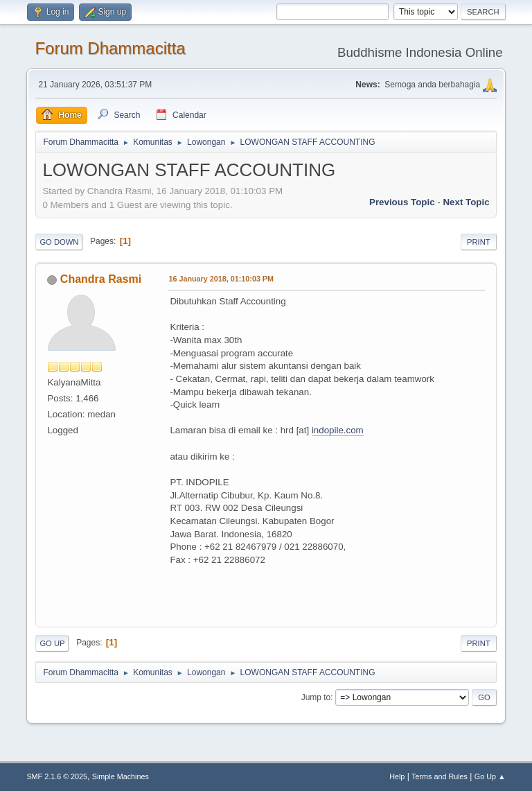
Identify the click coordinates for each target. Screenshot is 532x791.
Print (479, 242)
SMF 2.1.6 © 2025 (57, 776)
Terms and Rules (440, 776)
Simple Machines (121, 776)
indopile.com (338, 430)
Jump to (316, 697)
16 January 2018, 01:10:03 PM (221, 279)
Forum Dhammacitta (110, 48)
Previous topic (402, 202)
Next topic (466, 202)
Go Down (59, 242)
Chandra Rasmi (101, 279)
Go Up (52, 643)
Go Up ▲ (490, 776)
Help (397, 776)
